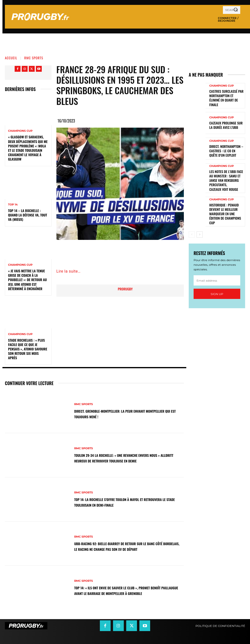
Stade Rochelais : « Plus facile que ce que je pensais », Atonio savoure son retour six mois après (28, 349)
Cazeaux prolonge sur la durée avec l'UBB (225, 122)
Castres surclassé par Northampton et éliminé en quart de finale (226, 96)
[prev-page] (192, 218)
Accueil (11, 58)
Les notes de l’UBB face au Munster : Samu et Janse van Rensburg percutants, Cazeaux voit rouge (226, 174)
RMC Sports (34, 58)
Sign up (217, 277)
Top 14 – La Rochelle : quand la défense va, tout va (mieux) (28, 215)
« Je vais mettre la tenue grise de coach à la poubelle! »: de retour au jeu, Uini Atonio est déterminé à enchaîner (27, 280)
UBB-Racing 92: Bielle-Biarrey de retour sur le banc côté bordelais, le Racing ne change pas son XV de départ (126, 546)
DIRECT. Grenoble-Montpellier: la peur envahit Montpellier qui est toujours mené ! (120, 414)
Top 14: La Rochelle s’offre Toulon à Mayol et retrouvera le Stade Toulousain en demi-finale (120, 502)
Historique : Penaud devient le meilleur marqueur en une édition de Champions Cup (225, 200)
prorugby (125, 289)
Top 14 (13, 205)
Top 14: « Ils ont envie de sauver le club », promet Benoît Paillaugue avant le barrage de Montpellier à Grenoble (126, 590)
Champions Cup (20, 131)
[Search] (236, 10)
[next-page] (200, 218)
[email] (217, 264)
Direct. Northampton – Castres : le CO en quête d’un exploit (224, 147)
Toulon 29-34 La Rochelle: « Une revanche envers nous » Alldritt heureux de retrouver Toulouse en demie (124, 458)
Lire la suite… (68, 271)
